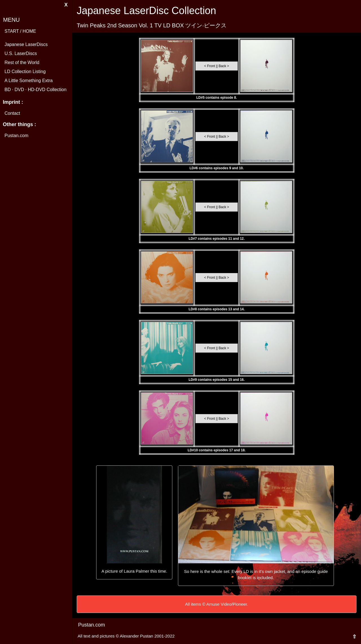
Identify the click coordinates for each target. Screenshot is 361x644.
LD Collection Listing (25, 72)
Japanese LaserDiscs (26, 44)
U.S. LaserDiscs (21, 53)
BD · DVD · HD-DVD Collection (36, 90)
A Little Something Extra (29, 81)
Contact (12, 113)
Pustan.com (16, 136)
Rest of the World (22, 62)
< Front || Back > (217, 66)
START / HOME (20, 31)
